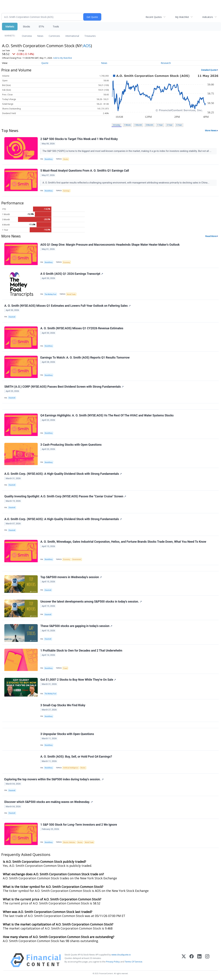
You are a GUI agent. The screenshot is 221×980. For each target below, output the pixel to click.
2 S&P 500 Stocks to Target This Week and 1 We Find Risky (79, 139)
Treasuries (90, 36)
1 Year (160, 125)
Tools (56, 27)
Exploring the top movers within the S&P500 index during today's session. (54, 779)
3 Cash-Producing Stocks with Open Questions (71, 445)
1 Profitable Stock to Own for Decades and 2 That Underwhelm (81, 651)
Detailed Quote (209, 70)
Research (166, 63)
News (40, 36)
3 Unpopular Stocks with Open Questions (67, 734)
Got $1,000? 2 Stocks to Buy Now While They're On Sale (78, 680)
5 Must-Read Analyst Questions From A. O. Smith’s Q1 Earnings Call (85, 171)
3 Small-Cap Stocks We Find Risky (63, 705)
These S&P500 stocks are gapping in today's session (76, 626)
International (72, 36)
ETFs (41, 27)
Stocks (26, 27)
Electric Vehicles (69, 842)
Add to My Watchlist (63, 58)
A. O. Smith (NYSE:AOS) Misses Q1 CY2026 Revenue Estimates (82, 328)
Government (77, 559)
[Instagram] (207, 960)
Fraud (65, 668)
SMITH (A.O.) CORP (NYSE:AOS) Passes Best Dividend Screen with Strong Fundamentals (64, 387)
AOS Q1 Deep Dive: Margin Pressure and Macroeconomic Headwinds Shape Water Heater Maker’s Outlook (110, 245)
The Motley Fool (50, 294)
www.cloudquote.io (121, 955)
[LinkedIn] (199, 960)
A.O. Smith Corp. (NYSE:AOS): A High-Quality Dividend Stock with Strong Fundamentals (63, 474)
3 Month (149, 125)
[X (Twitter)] (184, 960)
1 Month (138, 125)
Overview (27, 36)
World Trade (71, 294)
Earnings (66, 191)
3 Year (170, 125)
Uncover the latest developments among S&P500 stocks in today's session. (91, 602)
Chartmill (12, 317)
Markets (10, 27)
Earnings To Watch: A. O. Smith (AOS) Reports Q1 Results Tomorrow (85, 358)
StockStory (49, 159)
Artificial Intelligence (71, 768)
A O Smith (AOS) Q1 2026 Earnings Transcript (72, 274)
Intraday (117, 125)
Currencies (54, 36)
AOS (87, 46)
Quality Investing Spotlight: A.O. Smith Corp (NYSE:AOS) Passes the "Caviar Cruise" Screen (65, 496)
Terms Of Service (134, 962)
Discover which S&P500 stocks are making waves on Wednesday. (49, 802)
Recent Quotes (154, 17)
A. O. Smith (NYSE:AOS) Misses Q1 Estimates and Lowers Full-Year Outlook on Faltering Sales (67, 306)
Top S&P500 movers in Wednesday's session (71, 577)
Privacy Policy (113, 962)
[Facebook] (192, 960)
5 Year (179, 125)
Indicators (208, 17)
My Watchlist (182, 17)
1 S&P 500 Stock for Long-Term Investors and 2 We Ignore (79, 825)
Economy (67, 262)
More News (211, 130)
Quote (45, 63)
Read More (211, 236)
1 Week (127, 125)
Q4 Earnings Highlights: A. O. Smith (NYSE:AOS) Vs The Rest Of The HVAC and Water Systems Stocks (107, 415)
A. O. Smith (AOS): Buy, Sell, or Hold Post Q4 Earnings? (76, 757)
